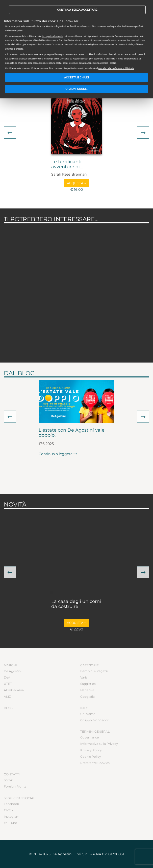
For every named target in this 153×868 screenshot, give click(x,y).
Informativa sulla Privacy (99, 744)
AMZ (7, 697)
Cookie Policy (91, 757)
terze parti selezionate (53, 36)
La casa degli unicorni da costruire (76, 604)
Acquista (76, 183)
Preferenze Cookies (95, 763)
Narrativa (87, 690)
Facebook (11, 804)
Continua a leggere (58, 454)
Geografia (87, 697)
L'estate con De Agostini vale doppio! (72, 433)
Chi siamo (88, 714)
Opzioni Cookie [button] (76, 89)
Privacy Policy (91, 750)
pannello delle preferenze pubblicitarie (116, 68)
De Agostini (13, 671)
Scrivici (9, 780)
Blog (8, 708)
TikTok (9, 810)
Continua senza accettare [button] (77, 10)
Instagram (12, 817)
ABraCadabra (14, 690)
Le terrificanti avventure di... (67, 164)
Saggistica (88, 684)
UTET (8, 684)
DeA (7, 677)
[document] (76, 36)
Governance (90, 737)
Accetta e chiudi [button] (76, 77)
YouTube (10, 823)
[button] (10, 133)
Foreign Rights (15, 786)
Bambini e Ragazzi (94, 671)
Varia (84, 677)
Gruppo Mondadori (95, 720)
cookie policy (16, 31)
